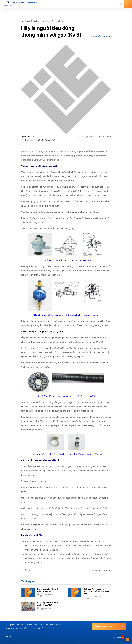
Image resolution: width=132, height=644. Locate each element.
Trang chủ (25, 21)
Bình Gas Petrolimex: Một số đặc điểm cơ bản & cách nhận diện (96, 591)
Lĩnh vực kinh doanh (53, 625)
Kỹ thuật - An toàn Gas (53, 21)
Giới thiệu (20, 625)
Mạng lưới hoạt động (15, 628)
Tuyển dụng (30, 628)
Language (116, 637)
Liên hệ (40, 628)
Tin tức (36, 21)
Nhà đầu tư (38, 625)
